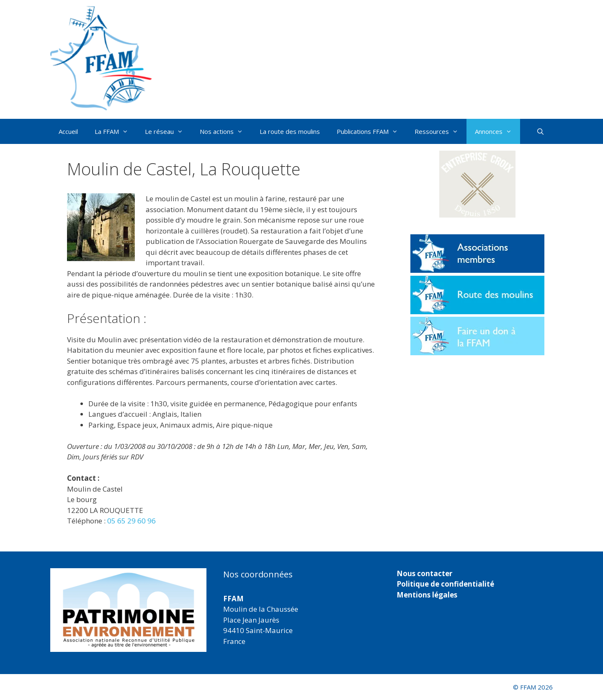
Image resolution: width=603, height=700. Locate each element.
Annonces (497, 131)
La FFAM (116, 131)
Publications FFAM (371, 131)
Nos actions (225, 131)
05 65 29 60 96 (131, 521)
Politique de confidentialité (445, 584)
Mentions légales (427, 595)
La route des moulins (290, 131)
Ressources (441, 131)
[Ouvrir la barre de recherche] (540, 131)
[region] (128, 610)
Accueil (68, 131)
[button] (477, 184)
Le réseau (168, 131)
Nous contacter (424, 573)
